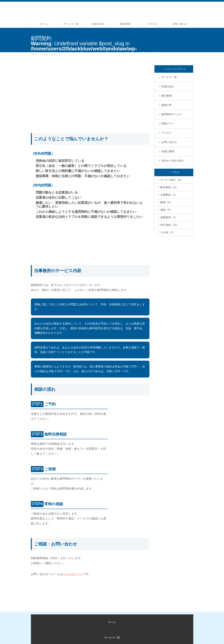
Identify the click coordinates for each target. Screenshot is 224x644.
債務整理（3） (170, 227)
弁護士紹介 (98, 24)
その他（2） (169, 246)
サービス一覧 (71, 24)
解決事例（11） (171, 190)
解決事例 (125, 24)
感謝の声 (166, 105)
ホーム (44, 24)
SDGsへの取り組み (173, 161)
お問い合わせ (180, 24)
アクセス (153, 24)
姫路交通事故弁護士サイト (113, 637)
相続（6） (167, 218)
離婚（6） (167, 208)
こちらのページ (73, 574)
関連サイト (168, 124)
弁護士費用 (168, 151)
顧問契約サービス (172, 114)
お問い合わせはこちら (92, 586)
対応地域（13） (171, 236)
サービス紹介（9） (172, 181)
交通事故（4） (170, 199)
